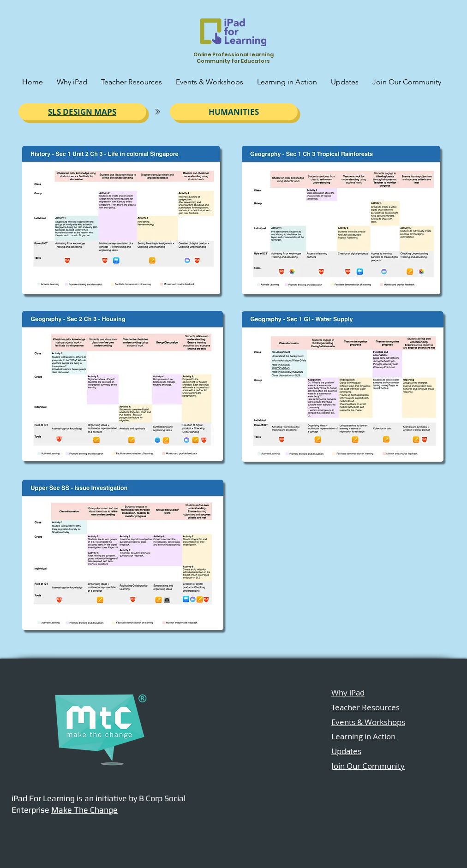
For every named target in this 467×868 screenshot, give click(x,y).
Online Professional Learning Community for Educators (233, 58)
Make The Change (84, 810)
